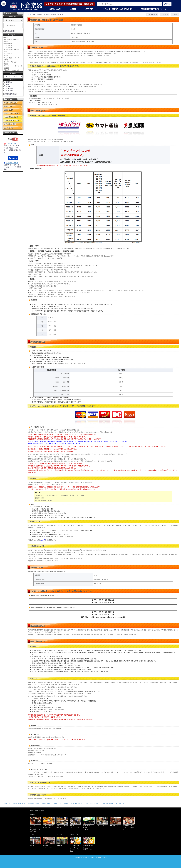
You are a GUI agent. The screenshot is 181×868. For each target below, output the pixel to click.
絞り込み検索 (9, 31)
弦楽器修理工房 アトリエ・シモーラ (128, 827)
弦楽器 (6, 64)
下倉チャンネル (11, 144)
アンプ (6, 56)
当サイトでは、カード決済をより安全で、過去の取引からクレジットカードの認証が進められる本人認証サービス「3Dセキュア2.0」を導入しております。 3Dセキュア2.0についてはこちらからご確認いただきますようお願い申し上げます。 (78, 443)
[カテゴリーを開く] (4, 4)
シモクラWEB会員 (19, 804)
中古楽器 (6, 37)
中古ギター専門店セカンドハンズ (117, 9)
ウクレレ (6, 52)
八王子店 (89, 9)
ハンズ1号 (9, 89)
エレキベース (8, 48)
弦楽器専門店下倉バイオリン (154, 9)
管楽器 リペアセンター (74, 826)
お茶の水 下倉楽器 (12, 163)
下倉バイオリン (114, 826)
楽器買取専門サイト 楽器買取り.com (88, 847)
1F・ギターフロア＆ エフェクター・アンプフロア (35, 828)
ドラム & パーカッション (11, 70)
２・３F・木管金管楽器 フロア (62, 826)
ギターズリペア (101, 826)
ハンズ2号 (9, 91)
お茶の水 (9, 82)
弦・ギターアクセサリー (11, 62)
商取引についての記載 (61, 804)
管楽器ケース (8, 44)
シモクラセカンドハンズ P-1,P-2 (88, 827)
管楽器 (6, 41)
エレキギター (8, 46)
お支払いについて (77, 804)
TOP (29, 14)
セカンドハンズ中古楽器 (11, 39)
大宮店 (73, 9)
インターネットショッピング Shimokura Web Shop (75, 848)
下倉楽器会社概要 (107, 804)
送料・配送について (92, 804)
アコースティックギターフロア (48, 826)
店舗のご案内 (47, 804)
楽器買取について (34, 804)
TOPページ (7, 804)
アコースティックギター (11, 50)
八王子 (8, 86)
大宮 (7, 84)
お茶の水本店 (55, 9)
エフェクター (8, 54)
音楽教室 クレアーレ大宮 (48, 846)
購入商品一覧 (120, 804)
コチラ (43, 540)
